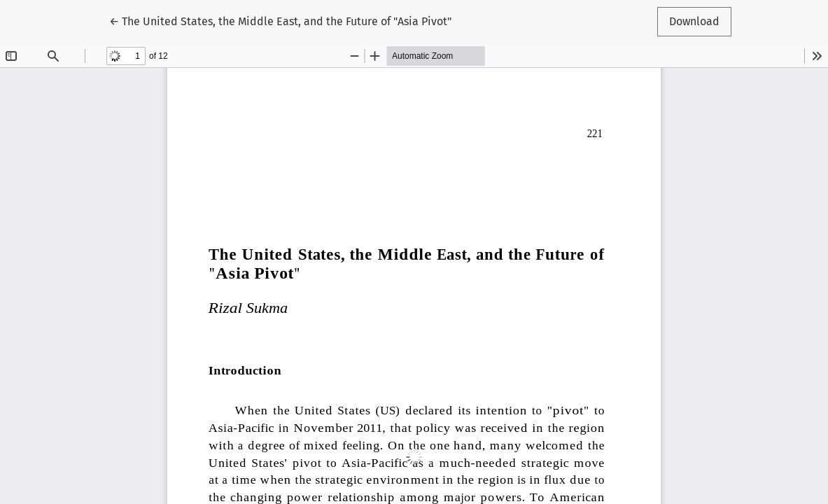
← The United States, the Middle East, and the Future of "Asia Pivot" (280, 20)
